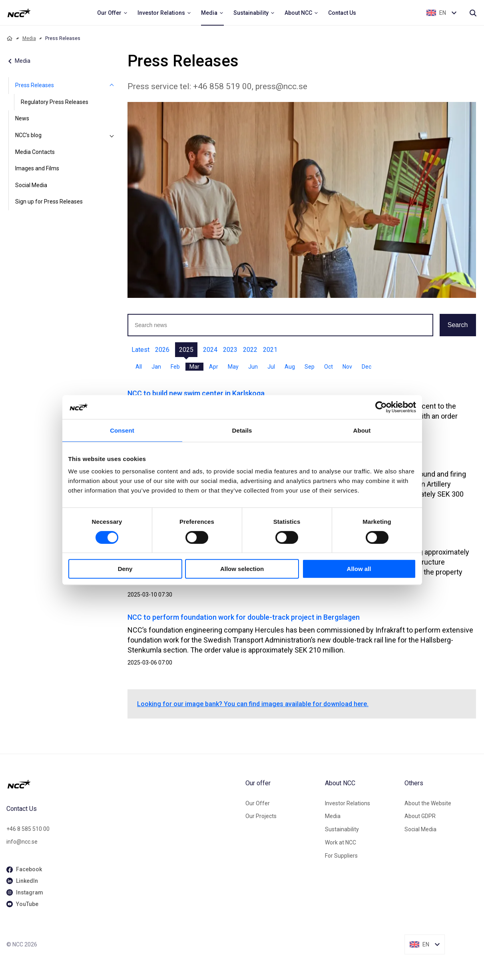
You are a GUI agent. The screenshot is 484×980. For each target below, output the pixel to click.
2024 (210, 350)
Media (29, 38)
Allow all (359, 569)
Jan (156, 367)
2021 (270, 350)
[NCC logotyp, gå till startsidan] (123, 784)
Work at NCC (341, 842)
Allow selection (242, 569)
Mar (194, 367)
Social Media (31, 185)
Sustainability (342, 829)
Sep (310, 367)
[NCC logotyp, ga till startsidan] (19, 13)
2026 (162, 350)
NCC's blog (28, 135)
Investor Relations (348, 803)
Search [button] (458, 325)
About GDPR (420, 816)
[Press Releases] (112, 86)
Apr (214, 367)
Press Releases (35, 85)
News (22, 118)
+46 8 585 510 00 (28, 829)
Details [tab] (242, 430)
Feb (175, 367)
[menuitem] (113, 13)
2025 (186, 350)
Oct (329, 367)
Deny (125, 569)
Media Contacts (35, 152)
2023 (230, 350)
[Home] (10, 38)
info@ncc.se (22, 842)
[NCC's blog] (112, 136)
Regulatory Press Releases (55, 102)
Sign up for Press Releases (49, 202)
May (233, 367)
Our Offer (258, 803)
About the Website (428, 803)
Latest (140, 350)
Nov (347, 367)
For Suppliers (341, 856)
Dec (366, 367)
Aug (290, 367)
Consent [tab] (122, 430)
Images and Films (37, 168)
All (139, 367)
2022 (250, 350)
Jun (253, 367)
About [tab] (362, 430)
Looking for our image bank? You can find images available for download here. (253, 704)
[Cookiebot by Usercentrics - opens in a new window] (381, 407)
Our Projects (261, 816)
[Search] (473, 13)
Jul (271, 367)
